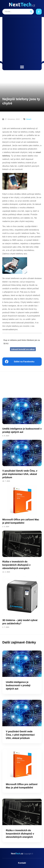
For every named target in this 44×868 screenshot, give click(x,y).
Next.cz (22, 854)
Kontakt (22, 863)
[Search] (31, 12)
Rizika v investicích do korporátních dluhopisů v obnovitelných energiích (16, 565)
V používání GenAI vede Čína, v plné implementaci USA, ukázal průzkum (20, 474)
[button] (22, 67)
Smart (29, 119)
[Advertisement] (22, 42)
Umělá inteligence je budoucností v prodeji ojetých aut (18, 685)
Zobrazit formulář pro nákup (23, 349)
